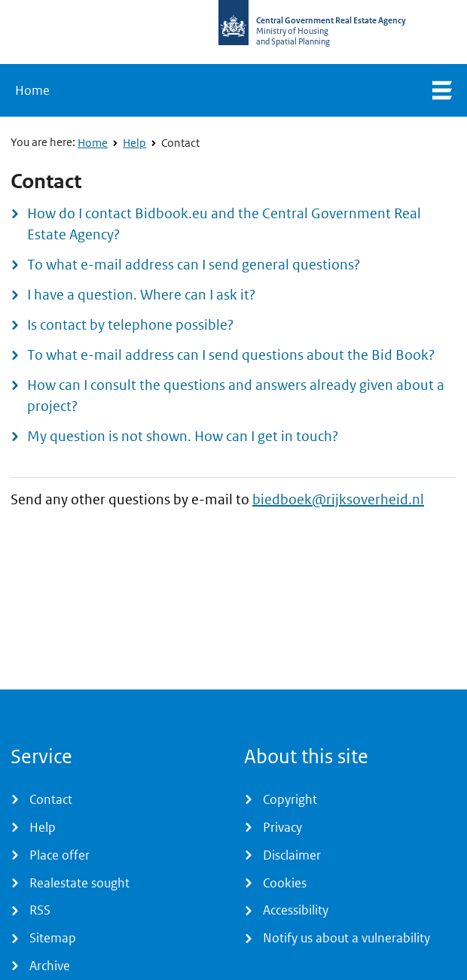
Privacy (282, 827)
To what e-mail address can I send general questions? (194, 265)
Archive (50, 966)
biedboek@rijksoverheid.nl (338, 499)
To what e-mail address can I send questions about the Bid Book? (231, 355)
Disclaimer (292, 855)
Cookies (285, 883)
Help (134, 143)
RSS (40, 910)
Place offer (60, 855)
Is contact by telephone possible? (130, 325)
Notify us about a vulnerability (346, 938)
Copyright (290, 799)
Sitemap (53, 938)
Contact (180, 143)
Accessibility (296, 910)
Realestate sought (79, 883)
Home (32, 90)
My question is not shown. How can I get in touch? (183, 436)
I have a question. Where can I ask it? (141, 295)
